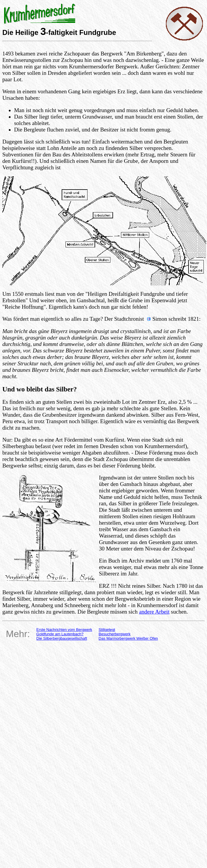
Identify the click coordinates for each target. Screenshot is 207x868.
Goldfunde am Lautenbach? (60, 634)
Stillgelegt (107, 630)
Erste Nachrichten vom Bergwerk (64, 630)
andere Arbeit (154, 612)
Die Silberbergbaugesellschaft (62, 638)
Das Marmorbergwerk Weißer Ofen (128, 638)
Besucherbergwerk (115, 634)
